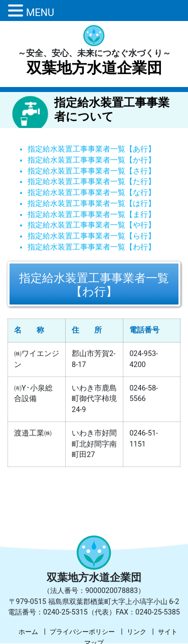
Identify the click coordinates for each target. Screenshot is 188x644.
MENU (40, 12)
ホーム (28, 632)
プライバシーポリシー (82, 632)
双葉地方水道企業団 (94, 68)
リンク (137, 632)
